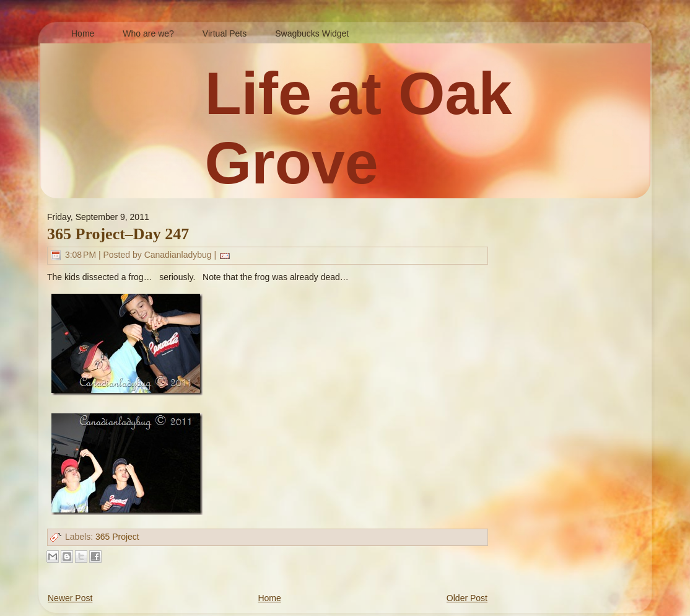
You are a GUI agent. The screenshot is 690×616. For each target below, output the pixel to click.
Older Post (467, 598)
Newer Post (70, 598)
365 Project (117, 537)
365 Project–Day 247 (118, 234)
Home (269, 598)
